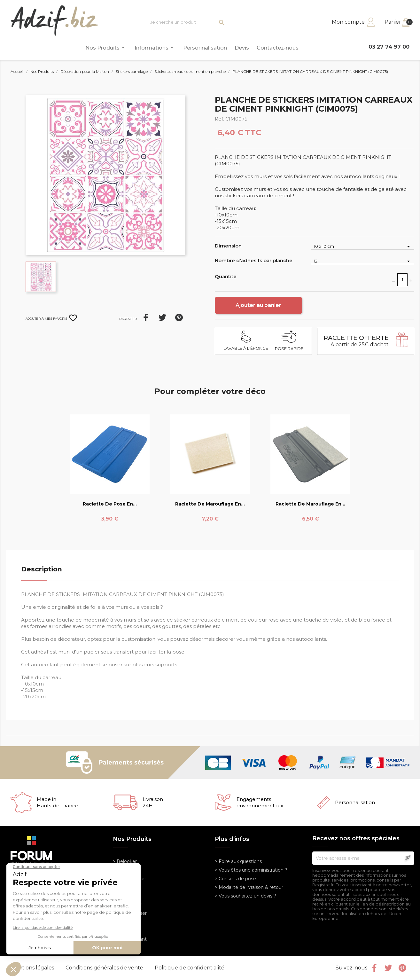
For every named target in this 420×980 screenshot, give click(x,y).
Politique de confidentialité (190, 968)
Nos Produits (106, 47)
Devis (242, 48)
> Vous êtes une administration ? (251, 870)
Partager (146, 318)
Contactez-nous (278, 48)
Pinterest (179, 318)
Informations (155, 47)
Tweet (162, 318)
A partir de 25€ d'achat (356, 341)
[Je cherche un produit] (187, 22)
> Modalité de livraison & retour (249, 887)
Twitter (388, 968)
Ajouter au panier (258, 305)
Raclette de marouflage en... (210, 504)
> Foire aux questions (238, 861)
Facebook (374, 968)
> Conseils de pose (235, 879)
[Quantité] (402, 280)
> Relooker (125, 861)
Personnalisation (205, 48)
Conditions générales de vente (105, 968)
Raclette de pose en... (110, 504)
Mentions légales (33, 968)
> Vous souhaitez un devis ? (245, 896)
